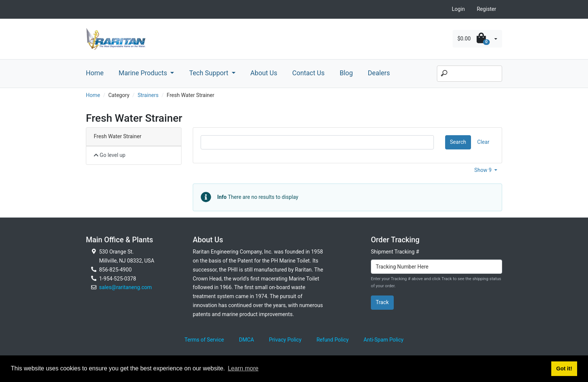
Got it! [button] (564, 369)
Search (458, 142)
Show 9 (484, 170)
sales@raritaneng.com (125, 287)
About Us (264, 73)
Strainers (148, 95)
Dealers (379, 73)
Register (486, 9)
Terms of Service (204, 340)
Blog (346, 73)
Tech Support (209, 73)
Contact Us (308, 73)
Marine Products (144, 73)
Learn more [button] (243, 368)
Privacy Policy (285, 340)
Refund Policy (333, 340)
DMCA (246, 340)
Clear (483, 142)
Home (95, 73)
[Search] (469, 74)
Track (382, 302)
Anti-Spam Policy (384, 340)
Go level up (110, 155)
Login (458, 9)
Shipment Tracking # (395, 252)
